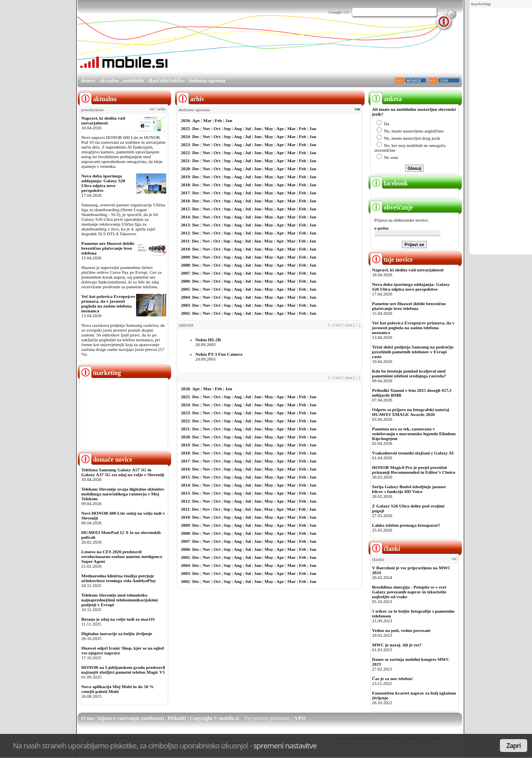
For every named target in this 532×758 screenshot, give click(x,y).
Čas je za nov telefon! (393, 679)
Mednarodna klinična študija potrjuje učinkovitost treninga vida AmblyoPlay (119, 578)
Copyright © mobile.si (214, 718)
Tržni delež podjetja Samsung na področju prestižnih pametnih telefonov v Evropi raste (413, 352)
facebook (389, 183)
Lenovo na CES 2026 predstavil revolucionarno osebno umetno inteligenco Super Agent (122, 556)
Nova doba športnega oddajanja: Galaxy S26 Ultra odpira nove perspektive (103, 183)
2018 (185, 185)
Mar (207, 120)
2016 (185, 201)
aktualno (109, 80)
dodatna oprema (207, 80)
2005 (185, 289)
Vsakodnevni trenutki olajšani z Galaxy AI (413, 453)
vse (358, 109)
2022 (185, 153)
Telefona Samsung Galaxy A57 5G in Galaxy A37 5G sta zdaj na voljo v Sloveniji (123, 472)
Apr (196, 120)
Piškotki (177, 718)
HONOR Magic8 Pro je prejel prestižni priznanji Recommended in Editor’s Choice (414, 470)
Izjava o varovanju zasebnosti (131, 718)
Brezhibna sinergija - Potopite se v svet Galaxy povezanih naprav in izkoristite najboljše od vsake (409, 592)
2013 (185, 225)
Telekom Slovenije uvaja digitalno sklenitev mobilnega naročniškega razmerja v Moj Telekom (123, 494)
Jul (248, 128)
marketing (481, 4)
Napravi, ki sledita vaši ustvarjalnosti (103, 120)
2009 (185, 257)
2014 (185, 217)
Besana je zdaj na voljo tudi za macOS (118, 619)
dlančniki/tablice (166, 80)
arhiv (162, 109)
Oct (217, 128)
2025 (185, 128)
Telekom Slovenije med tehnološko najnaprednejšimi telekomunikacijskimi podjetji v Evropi (120, 600)
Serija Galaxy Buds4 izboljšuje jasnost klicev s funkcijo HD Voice (409, 489)
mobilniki (134, 80)
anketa (386, 99)
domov (88, 80)
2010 (185, 249)
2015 (185, 209)
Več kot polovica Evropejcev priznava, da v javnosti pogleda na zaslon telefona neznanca (109, 304)
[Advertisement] (498, 132)
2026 (185, 120)
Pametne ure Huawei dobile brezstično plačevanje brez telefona (108, 248)
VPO (300, 718)
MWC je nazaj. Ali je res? (397, 645)
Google (335, 12)
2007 (185, 273)
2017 (185, 193)
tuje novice (392, 260)
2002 (185, 313)
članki (385, 549)
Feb (218, 120)
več (152, 109)
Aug (238, 128)
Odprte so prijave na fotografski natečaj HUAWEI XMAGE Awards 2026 (411, 412)
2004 (185, 297)
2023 (185, 145)
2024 (185, 137)
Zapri (514, 746)
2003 (185, 305)
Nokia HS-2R (208, 340)
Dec (196, 128)
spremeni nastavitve (285, 745)
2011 (185, 241)
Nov (207, 128)
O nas (88, 718)
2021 (185, 161)
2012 (185, 233)
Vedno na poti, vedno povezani (401, 630)
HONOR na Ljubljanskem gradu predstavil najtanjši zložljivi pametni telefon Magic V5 (123, 670)
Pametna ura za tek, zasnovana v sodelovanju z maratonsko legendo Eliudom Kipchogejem (414, 434)
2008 (185, 265)
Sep (227, 128)
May (269, 128)
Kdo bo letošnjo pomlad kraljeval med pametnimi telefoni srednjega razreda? (409, 373)
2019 (185, 177)
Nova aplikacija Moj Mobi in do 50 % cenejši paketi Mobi (118, 689)
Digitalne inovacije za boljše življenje (117, 634)
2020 (185, 169)
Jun (258, 128)
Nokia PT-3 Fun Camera (219, 354)
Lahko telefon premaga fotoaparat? (406, 525)
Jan (229, 120)
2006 (185, 281)
